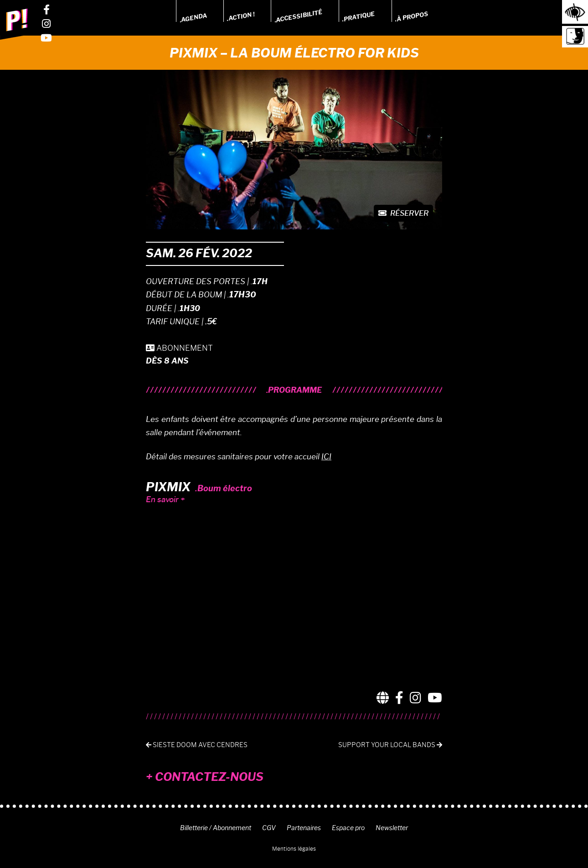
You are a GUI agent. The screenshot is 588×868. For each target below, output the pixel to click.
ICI (326, 457)
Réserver (403, 213)
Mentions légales (294, 849)
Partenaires (304, 828)
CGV (269, 828)
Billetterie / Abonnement (216, 828)
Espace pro (348, 828)
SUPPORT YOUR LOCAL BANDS (390, 745)
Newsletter (392, 828)
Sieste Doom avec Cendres (197, 745)
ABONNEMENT (179, 348)
